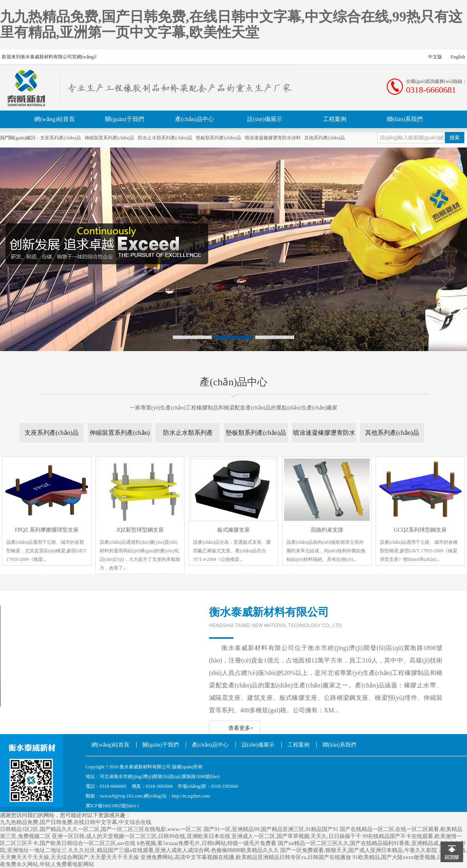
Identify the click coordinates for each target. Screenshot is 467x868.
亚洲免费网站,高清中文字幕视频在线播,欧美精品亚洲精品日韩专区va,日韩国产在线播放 (246, 857)
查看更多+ (241, 728)
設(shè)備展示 (265, 119)
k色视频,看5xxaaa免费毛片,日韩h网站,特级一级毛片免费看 (207, 843)
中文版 (435, 57)
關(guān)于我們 (124, 119)
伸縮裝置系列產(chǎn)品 (109, 138)
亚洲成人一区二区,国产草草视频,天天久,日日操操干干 (296, 836)
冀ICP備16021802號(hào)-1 (112, 806)
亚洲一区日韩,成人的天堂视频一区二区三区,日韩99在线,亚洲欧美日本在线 (141, 836)
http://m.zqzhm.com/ (191, 796)
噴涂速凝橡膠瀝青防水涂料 (273, 138)
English (458, 57)
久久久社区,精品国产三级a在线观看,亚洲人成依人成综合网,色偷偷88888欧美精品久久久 (174, 850)
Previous (48, 252)
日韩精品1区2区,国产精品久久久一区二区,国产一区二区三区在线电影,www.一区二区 (101, 829)
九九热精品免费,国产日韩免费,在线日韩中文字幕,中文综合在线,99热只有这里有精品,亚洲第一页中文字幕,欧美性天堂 (231, 25)
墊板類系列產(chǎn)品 (218, 138)
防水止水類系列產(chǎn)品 (165, 138)
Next (419, 252)
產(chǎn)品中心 (195, 119)
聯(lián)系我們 (405, 119)
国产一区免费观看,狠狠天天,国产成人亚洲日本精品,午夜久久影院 (359, 850)
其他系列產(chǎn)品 (325, 138)
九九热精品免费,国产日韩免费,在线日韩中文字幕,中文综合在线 (76, 822)
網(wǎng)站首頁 (54, 119)
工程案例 (335, 119)
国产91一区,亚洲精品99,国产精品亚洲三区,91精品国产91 (271, 829)
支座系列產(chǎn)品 (60, 138)
